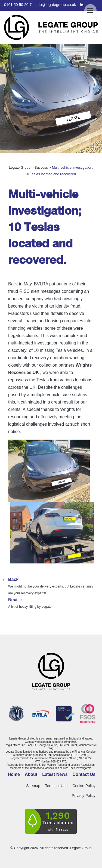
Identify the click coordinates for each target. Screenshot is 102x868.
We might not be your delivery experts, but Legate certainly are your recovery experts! (51, 586)
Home (14, 774)
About (31, 774)
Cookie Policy (84, 786)
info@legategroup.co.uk (56, 5)
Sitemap (33, 786)
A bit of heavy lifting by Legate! (51, 603)
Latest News (55, 774)
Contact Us (84, 774)
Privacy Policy (84, 796)
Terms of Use (56, 786)
